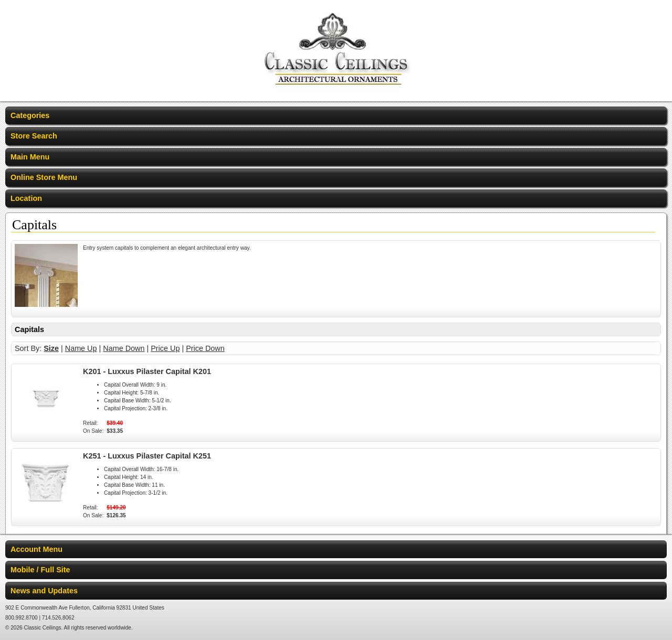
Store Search (34, 136)
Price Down (205, 348)
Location (26, 198)
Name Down (124, 348)
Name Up (81, 348)
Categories (30, 115)
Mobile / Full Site (40, 570)
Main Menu (30, 157)
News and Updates (44, 591)
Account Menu (36, 549)
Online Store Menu (44, 177)
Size (51, 348)
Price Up (165, 348)
